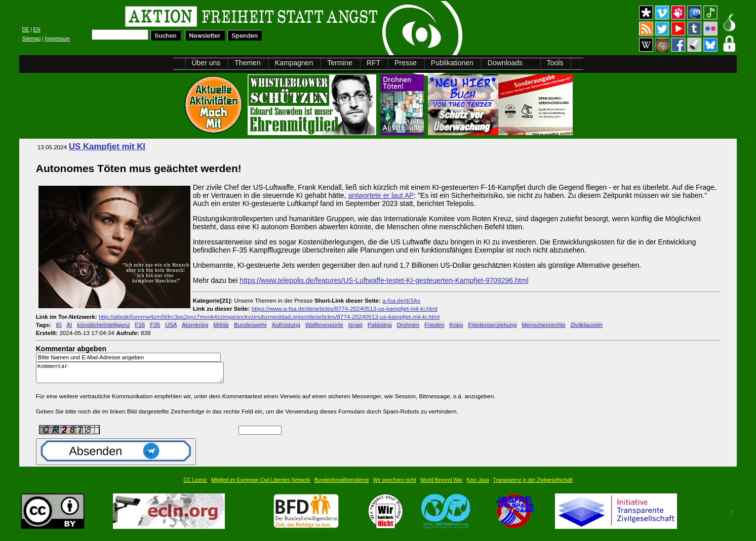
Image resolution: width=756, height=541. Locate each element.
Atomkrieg (195, 325)
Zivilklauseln (586, 325)
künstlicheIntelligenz (103, 325)
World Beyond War (441, 485)
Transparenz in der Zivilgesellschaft (533, 485)
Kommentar (133, 375)
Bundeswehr (250, 325)
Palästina (380, 325)
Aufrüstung (286, 325)
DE (26, 30)
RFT (373, 63)
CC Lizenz (195, 485)
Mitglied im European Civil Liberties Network (261, 485)
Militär (221, 325)
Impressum (57, 39)
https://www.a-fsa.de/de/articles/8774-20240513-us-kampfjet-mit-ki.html (345, 308)
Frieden (434, 325)
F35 (155, 325)
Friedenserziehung (492, 325)
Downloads (505, 63)
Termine (340, 63)
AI (69, 325)
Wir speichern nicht (395, 485)
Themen (247, 63)
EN (37, 30)
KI (59, 325)
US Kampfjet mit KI (107, 147)
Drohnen (408, 325)
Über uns (206, 63)
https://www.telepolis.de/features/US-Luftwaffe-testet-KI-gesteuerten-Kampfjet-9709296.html (384, 280)
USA (171, 325)
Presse (406, 63)
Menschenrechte (543, 325)
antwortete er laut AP (381, 195)
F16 (140, 325)
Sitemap (32, 39)
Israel (356, 325)
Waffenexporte (324, 325)
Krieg (456, 325)
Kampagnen (294, 63)
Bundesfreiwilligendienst (342, 485)
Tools (555, 63)
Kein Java (478, 485)
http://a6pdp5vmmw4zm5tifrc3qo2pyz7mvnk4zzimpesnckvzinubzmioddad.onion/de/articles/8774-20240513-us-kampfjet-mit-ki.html (269, 317)
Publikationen (452, 63)
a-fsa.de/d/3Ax (401, 300)
